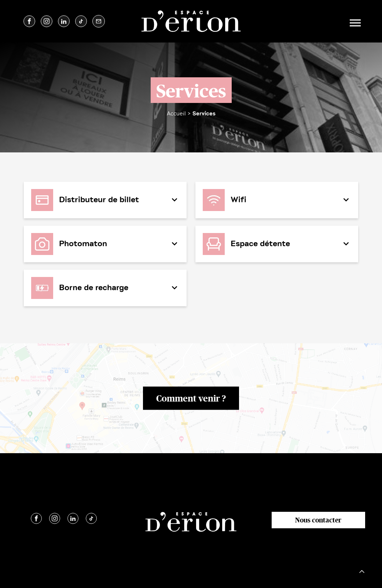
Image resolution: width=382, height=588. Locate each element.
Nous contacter (318, 520)
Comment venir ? (191, 398)
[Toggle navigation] (354, 21)
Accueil (176, 114)
